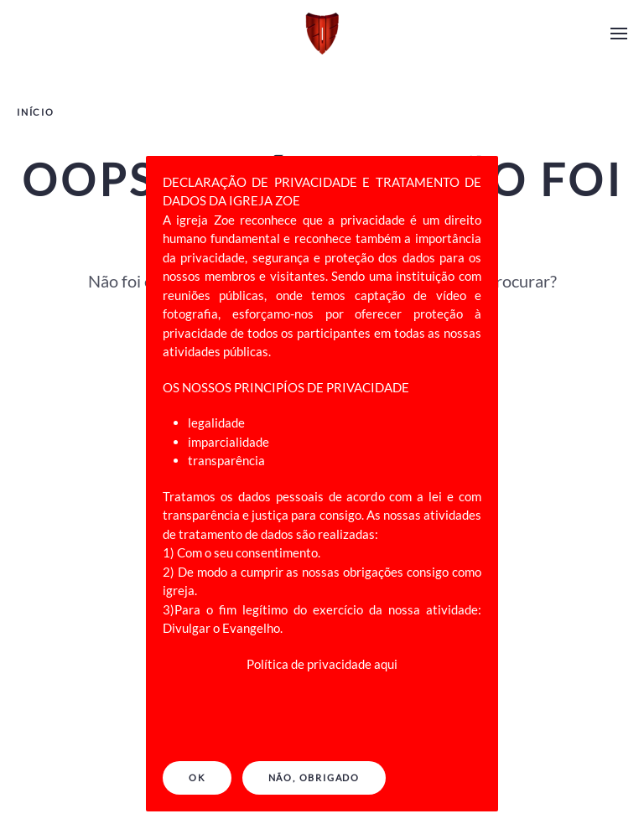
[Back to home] (322, 34)
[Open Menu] (619, 34)
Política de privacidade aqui (322, 664)
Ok (197, 777)
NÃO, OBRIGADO (314, 777)
